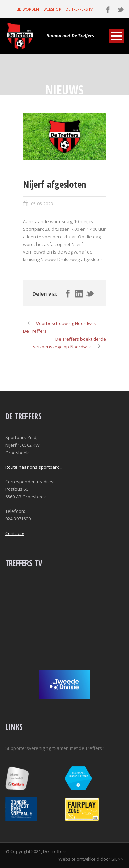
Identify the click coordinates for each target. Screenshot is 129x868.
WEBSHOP (52, 9)
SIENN (118, 859)
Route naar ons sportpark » (34, 467)
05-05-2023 (42, 204)
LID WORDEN (28, 9)
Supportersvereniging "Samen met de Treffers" (55, 748)
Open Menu (116, 36)
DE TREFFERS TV (79, 9)
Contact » (15, 533)
